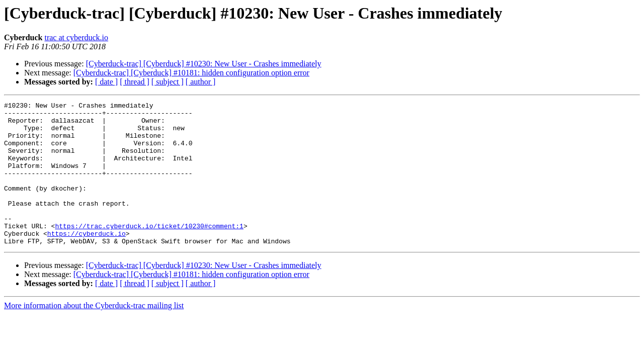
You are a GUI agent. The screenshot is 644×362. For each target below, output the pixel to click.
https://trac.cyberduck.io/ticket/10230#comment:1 (149, 251)
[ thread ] (135, 82)
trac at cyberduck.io (76, 37)
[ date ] (106, 82)
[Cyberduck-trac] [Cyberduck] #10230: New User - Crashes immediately (204, 64)
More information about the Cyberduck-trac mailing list (94, 334)
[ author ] (201, 82)
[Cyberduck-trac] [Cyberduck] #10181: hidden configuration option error (191, 73)
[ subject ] (168, 82)
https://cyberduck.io (87, 260)
